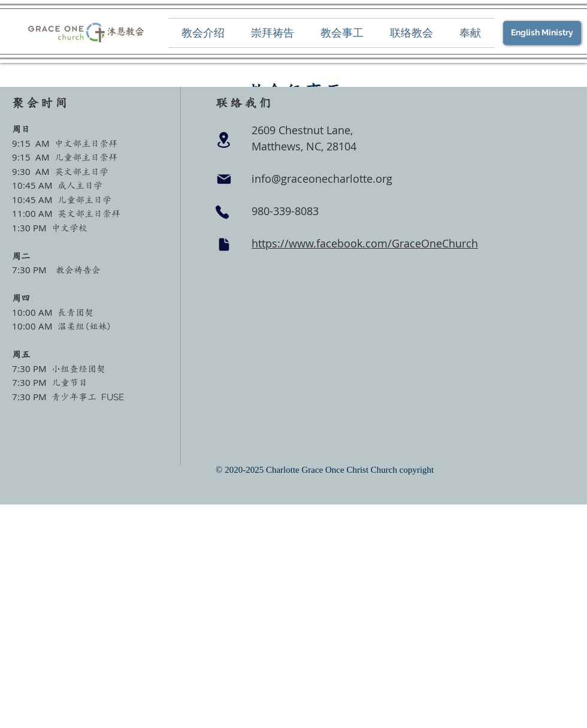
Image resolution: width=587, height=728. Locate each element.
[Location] (223, 140)
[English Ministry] (542, 33)
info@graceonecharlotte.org (322, 179)
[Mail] (224, 179)
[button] (203, 33)
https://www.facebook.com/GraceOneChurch (365, 243)
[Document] (224, 244)
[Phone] (222, 212)
